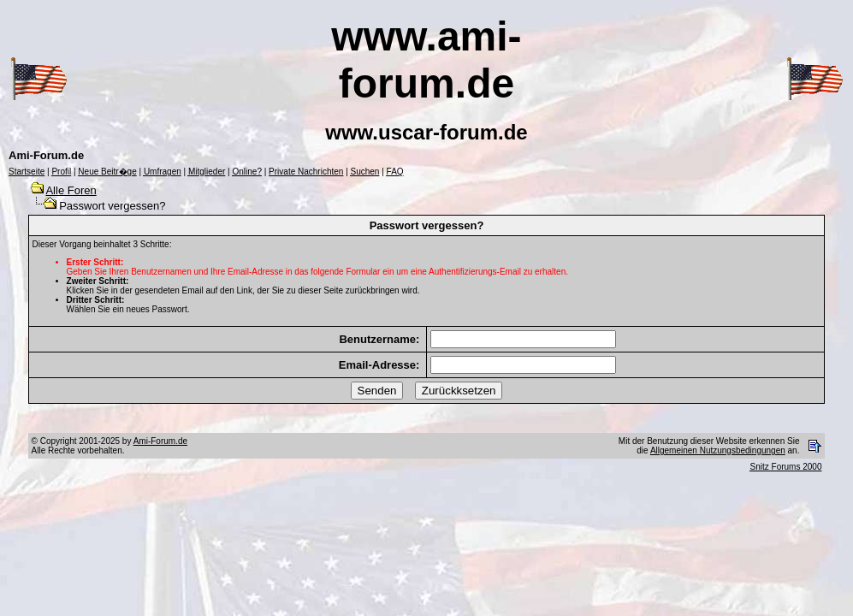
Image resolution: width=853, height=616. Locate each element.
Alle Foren (71, 190)
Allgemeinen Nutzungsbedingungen (718, 450)
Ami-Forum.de (160, 441)
